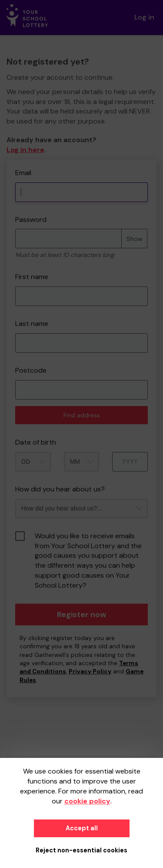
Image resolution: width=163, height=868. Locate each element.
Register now (82, 614)
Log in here (25, 150)
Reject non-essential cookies (81, 850)
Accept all (82, 828)
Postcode (31, 370)
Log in (144, 17)
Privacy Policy (90, 671)
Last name (32, 323)
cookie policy (87, 801)
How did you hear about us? (60, 489)
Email (23, 173)
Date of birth (36, 442)
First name (32, 277)
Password (31, 219)
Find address (82, 415)
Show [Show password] (135, 239)
